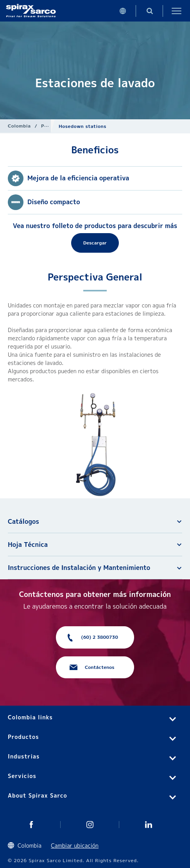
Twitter (31, 825)
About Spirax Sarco (38, 795)
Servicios (22, 776)
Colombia (19, 126)
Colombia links (30, 717)
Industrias (24, 756)
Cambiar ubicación (75, 846)
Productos (23, 737)
